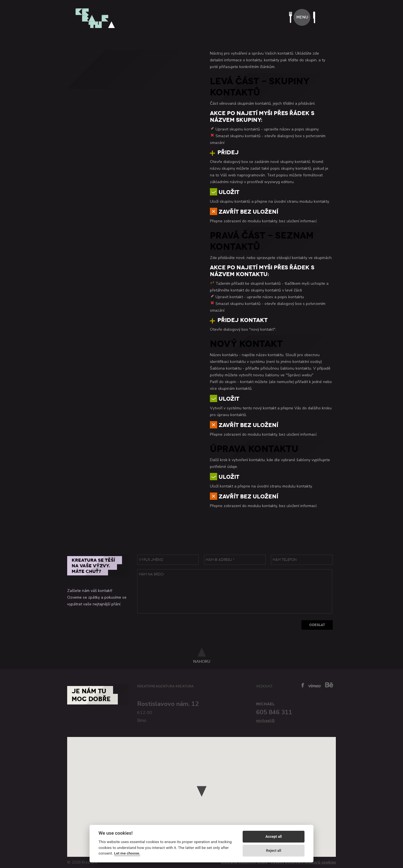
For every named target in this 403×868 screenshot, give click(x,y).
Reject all (274, 851)
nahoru (202, 661)
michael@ (265, 721)
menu (302, 17)
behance (329, 685)
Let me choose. (127, 853)
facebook (303, 685)
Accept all (273, 837)
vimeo (314, 686)
